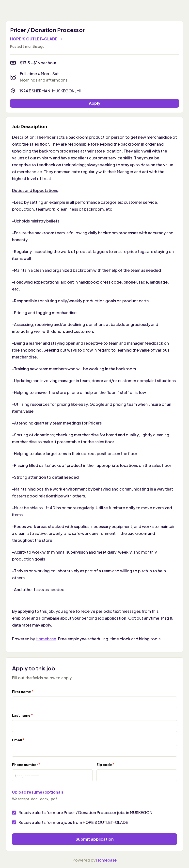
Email (18, 740)
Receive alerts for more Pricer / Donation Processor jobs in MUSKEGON (85, 812)
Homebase (46, 639)
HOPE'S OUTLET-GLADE (37, 39)
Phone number (26, 764)
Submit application (95, 839)
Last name (23, 715)
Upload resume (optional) (38, 792)
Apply (95, 103)
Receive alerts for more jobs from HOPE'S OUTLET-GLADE (73, 822)
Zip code (105, 764)
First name (23, 691)
